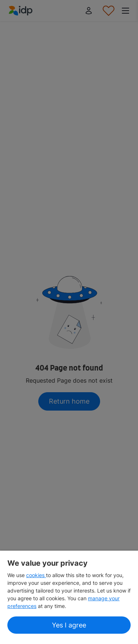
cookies (36, 575)
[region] (69, 597)
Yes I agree (69, 625)
